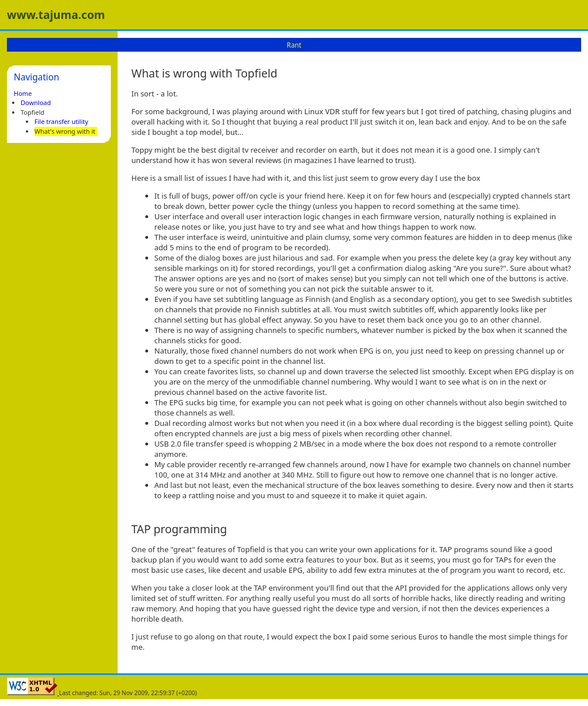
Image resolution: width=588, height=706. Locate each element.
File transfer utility (61, 121)
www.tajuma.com (56, 15)
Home (23, 93)
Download (36, 102)
